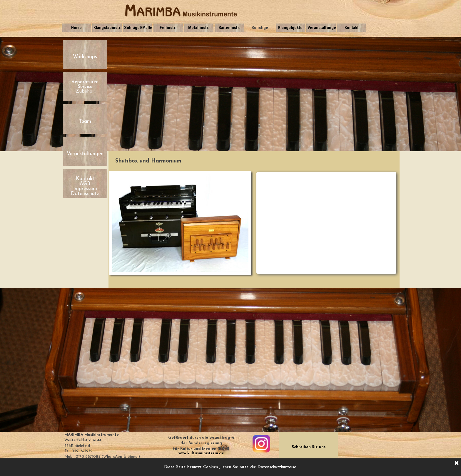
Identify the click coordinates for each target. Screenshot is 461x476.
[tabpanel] (254, 161)
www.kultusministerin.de (201, 453)
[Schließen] (457, 463)
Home (76, 28)
